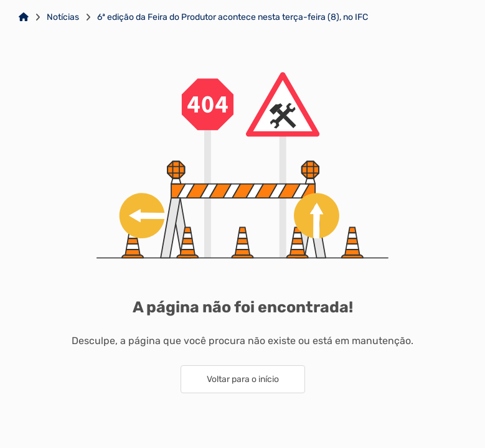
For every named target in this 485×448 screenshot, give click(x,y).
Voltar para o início (243, 379)
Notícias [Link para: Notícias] (63, 17)
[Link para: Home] (24, 17)
